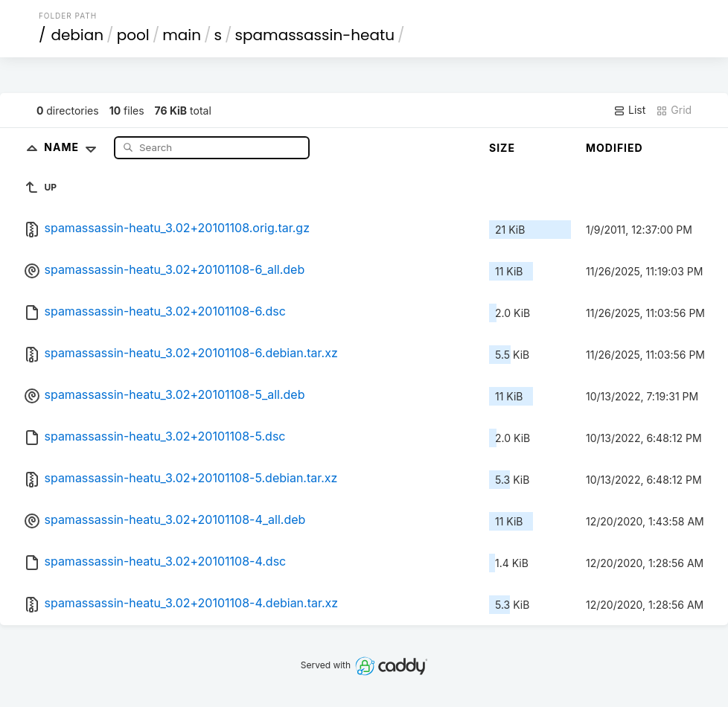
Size (502, 148)
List (629, 110)
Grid (674, 110)
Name (73, 147)
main (182, 35)
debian (77, 35)
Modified (614, 148)
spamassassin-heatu (315, 35)
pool (133, 35)
